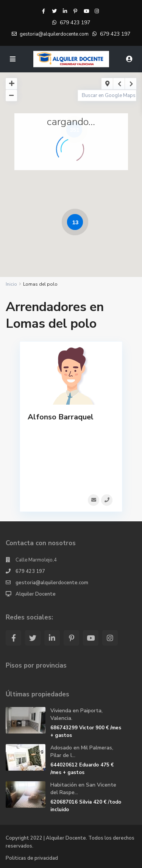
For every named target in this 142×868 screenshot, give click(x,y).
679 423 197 (75, 23)
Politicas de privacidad (32, 858)
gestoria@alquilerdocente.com (52, 583)
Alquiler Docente (36, 594)
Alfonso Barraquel (61, 417)
